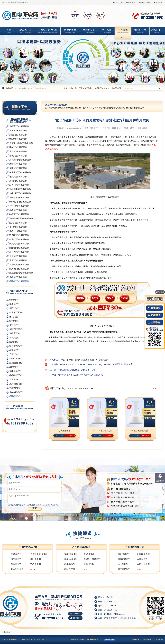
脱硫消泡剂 (16, 559)
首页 (9, 31)
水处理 (94, 332)
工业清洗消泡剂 (85, 88)
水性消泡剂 (142, 559)
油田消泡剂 (35, 559)
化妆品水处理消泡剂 (140, 431)
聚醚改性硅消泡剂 (92, 559)
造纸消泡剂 (35, 564)
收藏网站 (159, 3)
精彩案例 (119, 3)
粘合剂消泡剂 (17, 569)
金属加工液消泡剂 (48, 31)
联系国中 (156, 31)
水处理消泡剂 (102, 360)
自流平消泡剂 (143, 564)
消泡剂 (100, 332)
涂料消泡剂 (116, 88)
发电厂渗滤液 (66, 360)
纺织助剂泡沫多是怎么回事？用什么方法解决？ (80, 375)
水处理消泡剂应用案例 (38, 88)
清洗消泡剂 (25, 31)
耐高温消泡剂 (124, 554)
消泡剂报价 (147, 639)
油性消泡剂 (123, 564)
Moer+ (156, 388)
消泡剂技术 (140, 31)
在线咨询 (76, 614)
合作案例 (123, 31)
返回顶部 (160, 481)
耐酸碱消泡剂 (143, 554)
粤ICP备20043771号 (94, 639)
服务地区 (136, 639)
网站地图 (132, 3)
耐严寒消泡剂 (124, 569)
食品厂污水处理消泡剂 (102, 431)
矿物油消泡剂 (71, 559)
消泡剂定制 (89, 31)
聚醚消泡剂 (89, 554)
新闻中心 (24, 88)
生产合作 (107, 31)
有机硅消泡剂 (71, 554)
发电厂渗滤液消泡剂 (84, 360)
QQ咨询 (76, 618)
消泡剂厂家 (57, 337)
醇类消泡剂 (70, 564)
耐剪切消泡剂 (124, 559)
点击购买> (71, 435)
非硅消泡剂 (89, 564)
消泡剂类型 (70, 31)
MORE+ (33, 569)
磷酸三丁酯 (70, 569)
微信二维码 (146, 3)
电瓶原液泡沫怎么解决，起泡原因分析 (76, 370)
